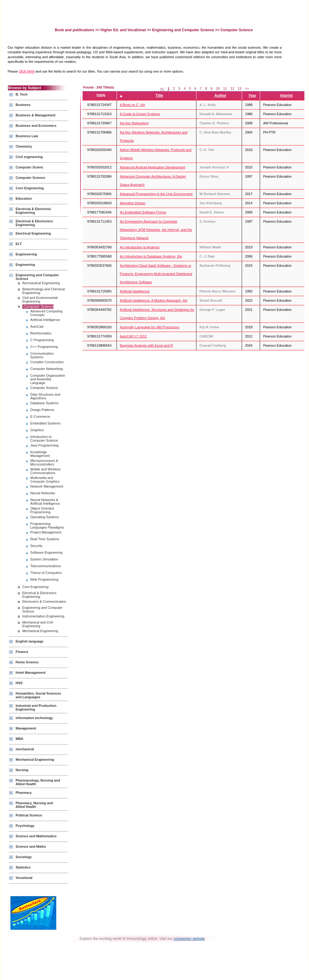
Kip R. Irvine (209, 327)
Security (36, 546)
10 (218, 89)
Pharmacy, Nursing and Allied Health (34, 805)
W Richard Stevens (215, 194)
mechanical (25, 749)
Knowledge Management (40, 454)
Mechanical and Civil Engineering (38, 624)
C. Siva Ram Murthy (215, 132)
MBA (19, 739)
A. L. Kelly (208, 105)
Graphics (37, 430)
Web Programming (44, 579)
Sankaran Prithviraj (215, 266)
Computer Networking (47, 369)
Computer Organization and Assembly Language (48, 379)
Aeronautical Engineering (41, 283)
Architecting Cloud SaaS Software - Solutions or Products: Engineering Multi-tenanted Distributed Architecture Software (156, 274)
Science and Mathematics (36, 836)
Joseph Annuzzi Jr (214, 167)
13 (240, 89)
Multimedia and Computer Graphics (45, 480)
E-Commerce (40, 417)
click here (27, 71)
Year (252, 96)
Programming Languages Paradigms (47, 526)
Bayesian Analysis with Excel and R (147, 345)
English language (30, 641)
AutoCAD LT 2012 (133, 336)
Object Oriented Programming (42, 510)
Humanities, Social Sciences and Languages (38, 695)
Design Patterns (42, 410)
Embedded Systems (45, 423)
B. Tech (22, 94)
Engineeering (26, 254)
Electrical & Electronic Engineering (33, 211)
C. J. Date (207, 256)
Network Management (47, 486)
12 (232, 89)
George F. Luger (212, 310)
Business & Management (35, 115)
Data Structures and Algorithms (45, 396)
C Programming (42, 340)
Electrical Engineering (33, 233)
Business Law (27, 136)
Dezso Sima (209, 176)
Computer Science (30, 178)
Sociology (24, 857)
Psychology (25, 826)
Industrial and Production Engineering (36, 707)
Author (220, 96)
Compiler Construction (47, 362)
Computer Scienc (29, 167)
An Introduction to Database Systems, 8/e (151, 256)
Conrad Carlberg (213, 345)
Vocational (24, 878)
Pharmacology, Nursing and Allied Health (38, 782)
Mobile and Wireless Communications (45, 471)
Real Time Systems (45, 539)
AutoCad (37, 326)
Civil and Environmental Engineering (40, 300)
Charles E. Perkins (214, 123)
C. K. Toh (207, 150)
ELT (19, 244)
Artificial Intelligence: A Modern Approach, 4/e (154, 300)
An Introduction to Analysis (140, 247)
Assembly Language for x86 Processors (150, 327)
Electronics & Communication (44, 601)
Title (159, 96)
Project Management (46, 532)
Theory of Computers (46, 573)
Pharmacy (24, 793)
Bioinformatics (41, 333)
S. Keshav (208, 221)
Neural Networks (43, 493)
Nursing (22, 770)
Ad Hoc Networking (134, 123)
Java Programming (44, 445)
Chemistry (24, 146)
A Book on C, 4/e (133, 105)
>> (247, 89)
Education (24, 198)
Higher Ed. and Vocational (123, 30)
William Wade (210, 247)
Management (26, 728)
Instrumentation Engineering (43, 616)
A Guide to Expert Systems (140, 114)
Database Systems (44, 403)
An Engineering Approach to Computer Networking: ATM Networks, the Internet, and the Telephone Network (156, 230)
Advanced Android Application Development (153, 167)
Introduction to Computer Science (44, 439)
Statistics (23, 867)
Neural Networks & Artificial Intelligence (45, 502)
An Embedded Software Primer (143, 212)
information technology (34, 718)
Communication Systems (42, 355)
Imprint (287, 96)
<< (162, 89)
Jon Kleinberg (211, 203)
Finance (22, 652)
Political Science (29, 815)
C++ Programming (44, 347)
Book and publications (75, 30)
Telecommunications (46, 566)
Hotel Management (31, 673)
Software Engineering (46, 552)
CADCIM (206, 336)
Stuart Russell (211, 300)
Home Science (27, 662)
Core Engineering (30, 188)
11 (225, 89)
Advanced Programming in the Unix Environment (156, 194)
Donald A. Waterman (216, 114)
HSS (19, 683)
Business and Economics (36, 126)
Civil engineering (29, 157)
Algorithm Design (133, 203)
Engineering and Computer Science (183, 30)
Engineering (25, 265)
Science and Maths (31, 846)
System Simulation (44, 559)
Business (23, 105)
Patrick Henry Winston (217, 291)
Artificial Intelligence (45, 320)
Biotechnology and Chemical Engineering (44, 291)
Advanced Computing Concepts (46, 313)
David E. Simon (212, 212)
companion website (189, 939)
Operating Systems (45, 517)
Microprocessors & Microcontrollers (44, 462)
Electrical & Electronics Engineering (34, 223)
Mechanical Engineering (40, 631)
